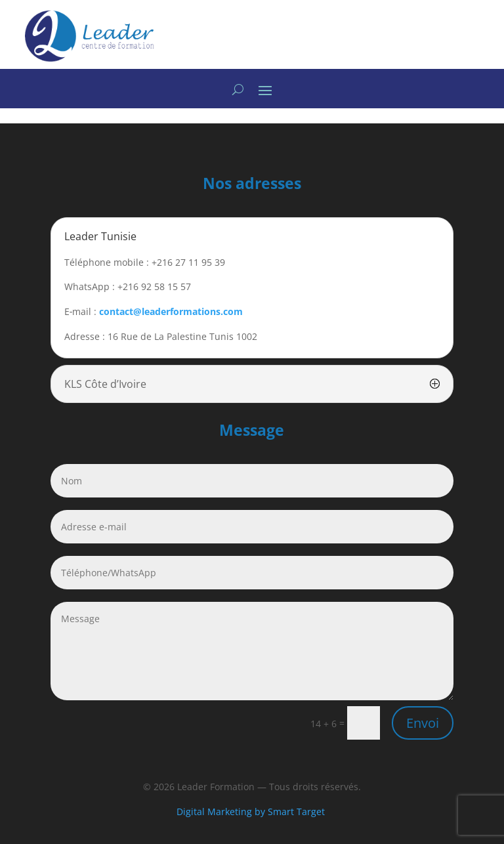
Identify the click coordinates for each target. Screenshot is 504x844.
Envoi (423, 723)
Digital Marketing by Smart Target (252, 812)
